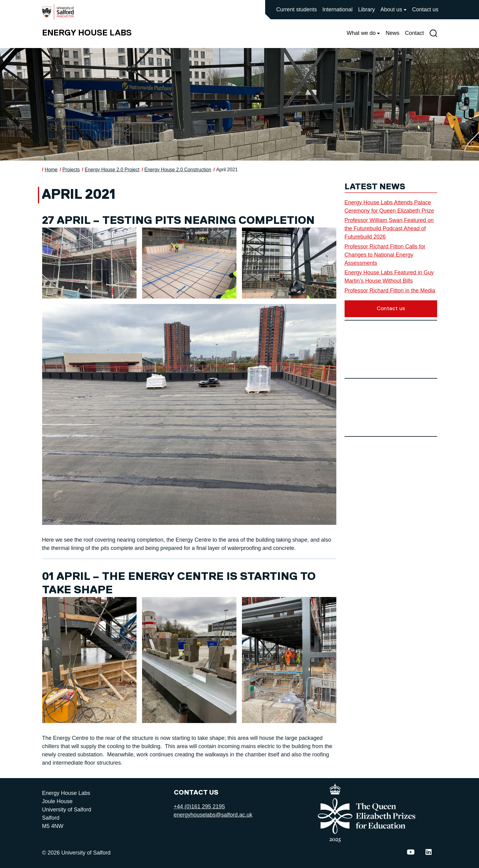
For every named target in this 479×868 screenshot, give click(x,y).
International (337, 9)
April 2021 (227, 170)
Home (51, 170)
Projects (71, 170)
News (392, 33)
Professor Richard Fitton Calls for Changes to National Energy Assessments (385, 255)
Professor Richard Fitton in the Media (390, 291)
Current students (296, 9)
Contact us (425, 9)
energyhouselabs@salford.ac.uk (213, 815)
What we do (361, 33)
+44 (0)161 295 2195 (199, 807)
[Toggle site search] (433, 33)
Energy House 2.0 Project (112, 170)
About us (391, 9)
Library (366, 9)
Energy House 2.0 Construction (178, 170)
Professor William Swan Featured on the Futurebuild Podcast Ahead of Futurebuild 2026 (389, 228)
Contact (414, 33)
